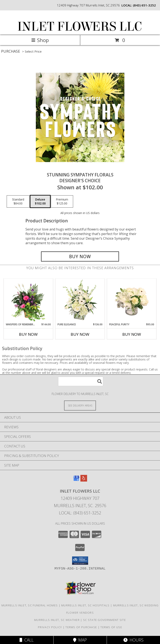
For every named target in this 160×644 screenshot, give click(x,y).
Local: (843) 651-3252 (80, 513)
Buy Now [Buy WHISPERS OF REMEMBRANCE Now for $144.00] (28, 334)
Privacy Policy (50, 627)
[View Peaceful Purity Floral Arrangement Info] (132, 301)
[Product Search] (81, 381)
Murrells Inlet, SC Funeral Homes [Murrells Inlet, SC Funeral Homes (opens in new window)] (30, 605)
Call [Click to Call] (27, 640)
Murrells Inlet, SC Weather (57, 620)
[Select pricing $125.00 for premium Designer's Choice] (62, 202)
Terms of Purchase (81, 627)
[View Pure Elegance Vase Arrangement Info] (80, 301)
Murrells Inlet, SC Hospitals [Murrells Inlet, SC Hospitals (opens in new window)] (85, 605)
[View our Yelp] (84, 480)
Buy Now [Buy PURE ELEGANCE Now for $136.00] (80, 334)
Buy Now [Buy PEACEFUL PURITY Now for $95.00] (132, 334)
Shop (40, 40)
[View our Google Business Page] (76, 480)
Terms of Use (111, 627)
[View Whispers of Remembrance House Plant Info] (28, 301)
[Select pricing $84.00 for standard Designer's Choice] (18, 202)
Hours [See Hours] (133, 640)
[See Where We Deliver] (80, 405)
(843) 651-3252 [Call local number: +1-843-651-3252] (144, 5)
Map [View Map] (80, 640)
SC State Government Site (104, 620)
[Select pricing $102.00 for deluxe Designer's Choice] (40, 202)
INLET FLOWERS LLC (80, 27)
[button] (80, 561)
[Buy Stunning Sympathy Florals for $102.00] (80, 256)
